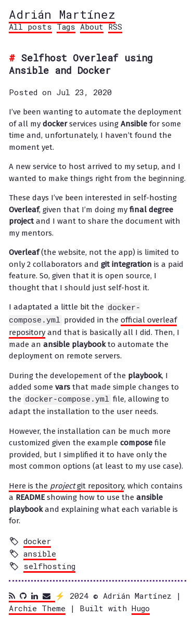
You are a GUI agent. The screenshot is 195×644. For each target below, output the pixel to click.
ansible (40, 552)
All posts (30, 27)
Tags (66, 27)
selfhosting (49, 564)
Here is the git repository (66, 484)
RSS (115, 27)
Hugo (141, 607)
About (92, 27)
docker (37, 539)
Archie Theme (37, 607)
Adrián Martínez (62, 14)
